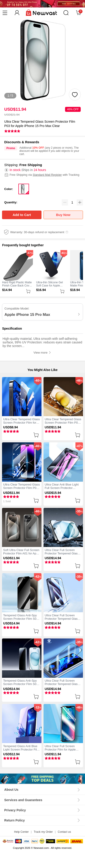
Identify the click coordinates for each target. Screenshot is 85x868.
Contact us (64, 832)
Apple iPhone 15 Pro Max (27, 315)
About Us (11, 790)
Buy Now (63, 215)
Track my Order (43, 832)
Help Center (21, 832)
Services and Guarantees (23, 800)
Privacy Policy (15, 810)
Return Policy (15, 820)
